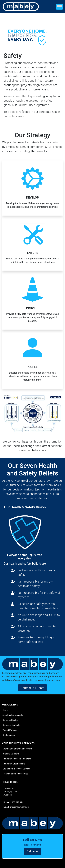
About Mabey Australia (13, 715)
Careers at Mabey (11, 720)
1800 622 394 (32, 845)
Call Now (32, 851)
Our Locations (9, 735)
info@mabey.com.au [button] (16, 807)
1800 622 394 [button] (13, 802)
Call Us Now (32, 840)
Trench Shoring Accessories (15, 774)
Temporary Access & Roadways (17, 759)
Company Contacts (11, 725)
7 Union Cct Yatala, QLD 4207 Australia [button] (11, 792)
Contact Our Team (32, 688)
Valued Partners (10, 730)
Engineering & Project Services (16, 769)
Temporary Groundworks (14, 764)
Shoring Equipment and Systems (17, 749)
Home (5, 710)
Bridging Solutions (11, 754)
